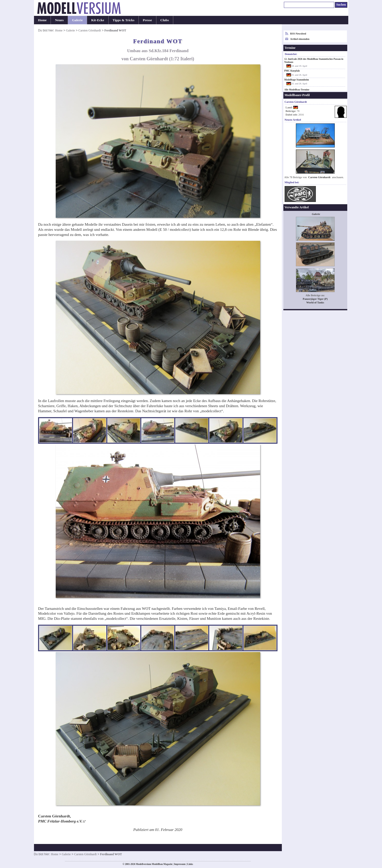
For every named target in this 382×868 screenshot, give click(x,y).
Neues (59, 20)
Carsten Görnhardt (90, 30)
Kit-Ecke (98, 20)
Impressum (180, 864)
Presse (147, 20)
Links (190, 864)
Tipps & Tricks (124, 20)
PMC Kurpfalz (292, 71)
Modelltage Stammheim (297, 80)
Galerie (77, 20)
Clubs (165, 20)
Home (42, 20)
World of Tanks (315, 302)
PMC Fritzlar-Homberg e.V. (60, 821)
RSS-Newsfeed (298, 34)
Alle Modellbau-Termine (297, 90)
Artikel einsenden (300, 39)
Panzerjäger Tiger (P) (315, 299)
